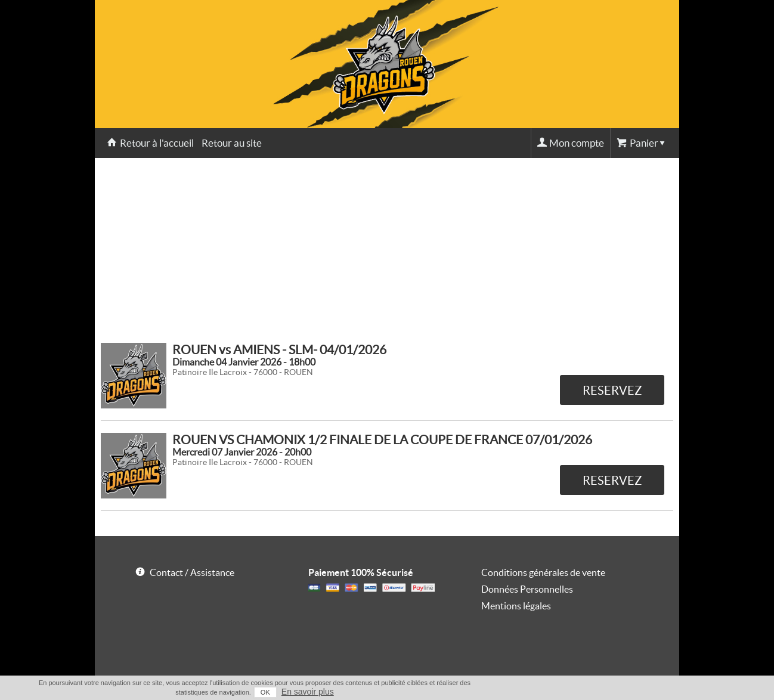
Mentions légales (516, 606)
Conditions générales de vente (543, 572)
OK (265, 692)
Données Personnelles (527, 589)
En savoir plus (308, 692)
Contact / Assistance (192, 572)
